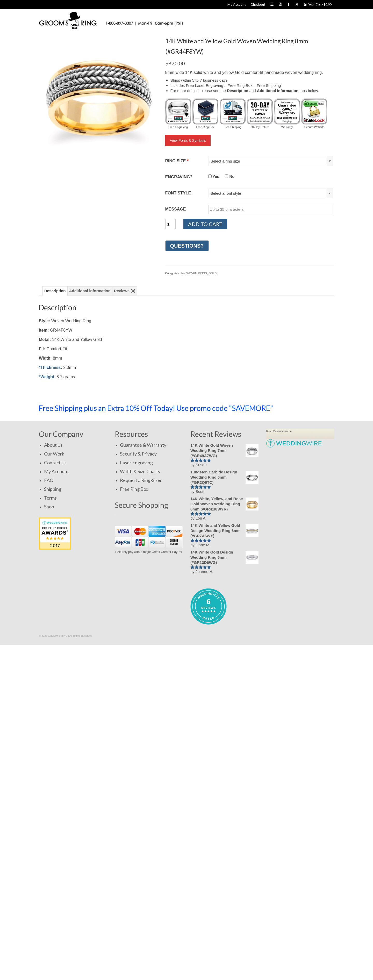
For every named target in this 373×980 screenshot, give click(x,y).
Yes (214, 176)
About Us (53, 445)
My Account (56, 471)
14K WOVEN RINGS (194, 273)
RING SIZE (177, 161)
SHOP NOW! (309, 408)
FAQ (49, 480)
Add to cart (205, 224)
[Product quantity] (170, 224)
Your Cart (318, 4)
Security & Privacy (138, 454)
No (230, 176)
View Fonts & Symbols (188, 141)
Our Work (54, 454)
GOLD (213, 273)
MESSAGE (176, 209)
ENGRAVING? (179, 177)
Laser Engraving (136, 463)
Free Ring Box (134, 489)
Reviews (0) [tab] (125, 291)
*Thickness (50, 367)
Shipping (53, 489)
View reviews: (281, 431)
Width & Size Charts (140, 471)
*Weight (46, 377)
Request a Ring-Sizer (141, 480)
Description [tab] (55, 291)
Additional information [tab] (90, 291)
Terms (50, 498)
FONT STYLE (178, 193)
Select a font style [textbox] (226, 193)
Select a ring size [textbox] (225, 161)
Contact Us (55, 463)
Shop (49, 507)
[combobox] (271, 161)
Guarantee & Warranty (143, 445)
